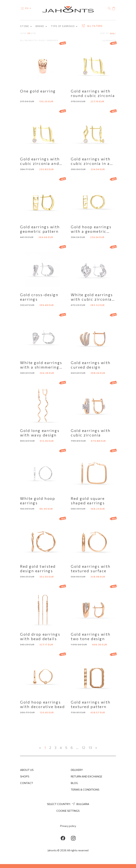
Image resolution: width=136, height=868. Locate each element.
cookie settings (68, 811)
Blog (74, 783)
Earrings (53, 41)
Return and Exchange (87, 776)
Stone (26, 26)
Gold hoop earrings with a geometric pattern (91, 231)
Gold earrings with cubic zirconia (91, 433)
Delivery (77, 770)
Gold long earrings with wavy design (40, 433)
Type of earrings (64, 26)
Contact (27, 783)
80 (35, 33)
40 (32, 33)
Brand (41, 26)
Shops (25, 776)
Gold (42, 41)
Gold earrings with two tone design (91, 637)
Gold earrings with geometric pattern (40, 229)
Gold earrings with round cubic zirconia (93, 93)
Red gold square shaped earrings (88, 501)
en (29, 8)
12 (83, 748)
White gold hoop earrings (38, 501)
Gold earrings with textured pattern (91, 704)
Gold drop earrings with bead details (40, 637)
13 (90, 748)
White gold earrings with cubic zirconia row (92, 299)
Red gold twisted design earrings (38, 569)
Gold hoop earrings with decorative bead (42, 704)
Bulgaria (80, 804)
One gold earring (38, 91)
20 (29, 33)
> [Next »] (96, 748)
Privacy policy (68, 826)
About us (27, 770)
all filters (92, 26)
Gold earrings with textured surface (91, 569)
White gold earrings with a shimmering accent (41, 367)
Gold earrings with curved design (91, 365)
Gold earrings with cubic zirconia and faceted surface (40, 164)
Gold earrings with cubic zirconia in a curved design (91, 164)
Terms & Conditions (85, 790)
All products (28, 41)
